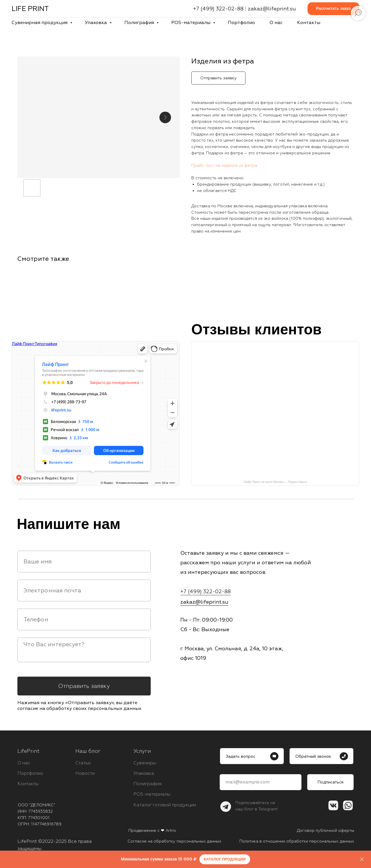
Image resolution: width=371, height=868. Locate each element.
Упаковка (97, 23)
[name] (84, 562)
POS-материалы (191, 23)
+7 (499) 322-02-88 (218, 9)
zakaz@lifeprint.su (272, 9)
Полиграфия (140, 23)
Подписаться (330, 782)
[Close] (362, 859)
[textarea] (84, 650)
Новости (85, 773)
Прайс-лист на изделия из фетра (224, 165)
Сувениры (145, 763)
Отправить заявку (84, 686)
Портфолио (241, 23)
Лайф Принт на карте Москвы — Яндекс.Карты (275, 482)
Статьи (83, 763)
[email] (84, 590)
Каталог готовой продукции (165, 805)
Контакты (309, 23)
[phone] (84, 619)
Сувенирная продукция (40, 23)
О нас (276, 23)
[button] (333, 9)
